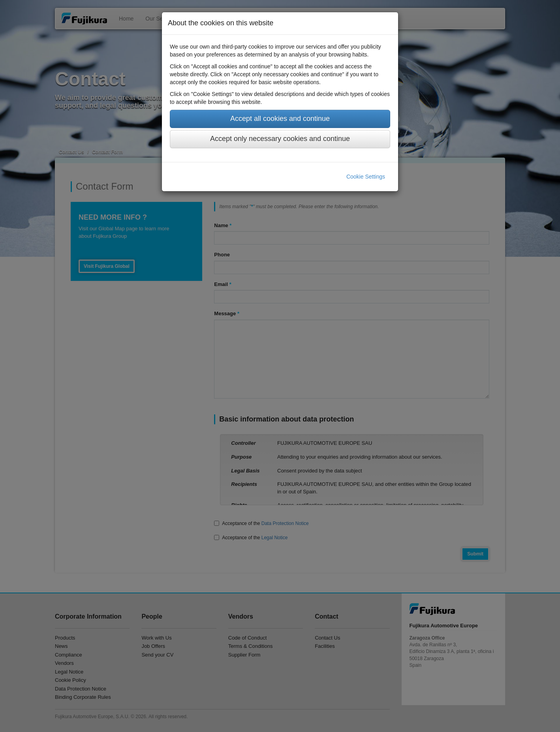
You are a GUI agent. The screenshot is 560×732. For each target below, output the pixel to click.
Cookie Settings (366, 177)
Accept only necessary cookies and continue (280, 139)
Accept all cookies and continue (280, 119)
